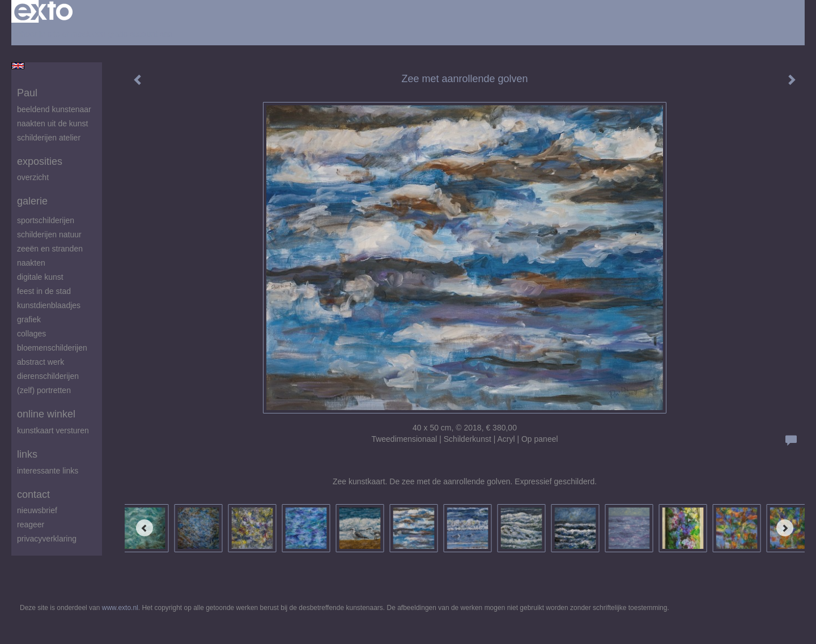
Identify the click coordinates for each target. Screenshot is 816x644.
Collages (31, 334)
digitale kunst (40, 277)
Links (27, 454)
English (18, 66)
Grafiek (29, 319)
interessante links (48, 471)
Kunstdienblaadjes (49, 305)
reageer (31, 524)
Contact (33, 494)
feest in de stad (44, 291)
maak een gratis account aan (122, 34)
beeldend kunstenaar (54, 109)
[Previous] (144, 528)
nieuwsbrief (37, 510)
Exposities (40, 161)
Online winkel (46, 414)
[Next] (785, 528)
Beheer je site (36, 34)
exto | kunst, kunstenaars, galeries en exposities (43, 11)
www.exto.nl (120, 608)
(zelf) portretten (44, 390)
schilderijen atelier (49, 138)
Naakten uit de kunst (52, 123)
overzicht (33, 177)
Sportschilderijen (46, 220)
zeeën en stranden (50, 249)
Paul (27, 93)
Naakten (31, 263)
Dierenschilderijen (48, 376)
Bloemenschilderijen (52, 348)
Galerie (32, 201)
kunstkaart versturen (53, 430)
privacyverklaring (47, 539)
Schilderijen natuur (49, 234)
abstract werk (41, 362)
